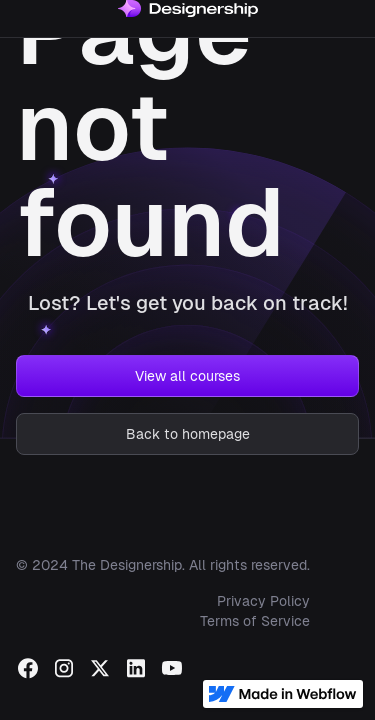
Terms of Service (255, 621)
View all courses (187, 376)
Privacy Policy (263, 601)
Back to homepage (188, 434)
